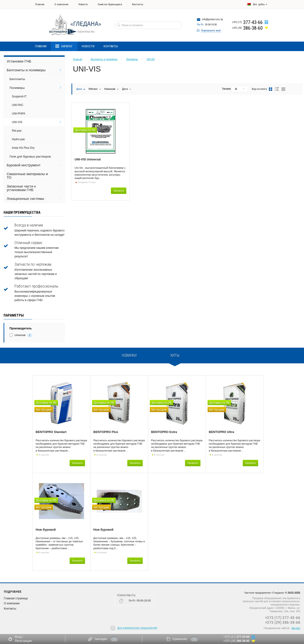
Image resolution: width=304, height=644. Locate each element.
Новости (83, 4)
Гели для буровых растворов (30, 156)
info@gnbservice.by (212, 19)
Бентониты (17, 79)
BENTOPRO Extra (164, 432)
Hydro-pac (18, 139)
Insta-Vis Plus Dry (23, 148)
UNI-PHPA (19, 114)
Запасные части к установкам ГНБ (21, 188)
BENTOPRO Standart (51, 432)
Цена (79, 89)
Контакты (138, 4)
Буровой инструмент (24, 165)
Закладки (101, 639)
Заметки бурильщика (110, 4)
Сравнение (180, 639)
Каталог (64, 46)
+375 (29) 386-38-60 (283, 622)
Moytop (296, 628)
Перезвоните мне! (211, 31)
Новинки (129, 355)
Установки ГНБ (19, 61)
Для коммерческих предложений (137, 628)
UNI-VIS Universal (88, 159)
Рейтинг (93, 89)
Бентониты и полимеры (26, 70)
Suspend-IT (19, 96)
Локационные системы (25, 199)
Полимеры (17, 88)
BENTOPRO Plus (106, 432)
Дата (125, 89)
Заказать (119, 191)
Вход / (19, 637)
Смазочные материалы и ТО (27, 176)
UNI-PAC (18, 105)
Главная (40, 4)
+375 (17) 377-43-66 (283, 618)
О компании (61, 4)
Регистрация (23, 641)
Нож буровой (46, 530)
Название (110, 89)
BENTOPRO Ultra (221, 432)
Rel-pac (17, 131)
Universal (20, 335)
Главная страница (16, 598)
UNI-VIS (17, 122)
